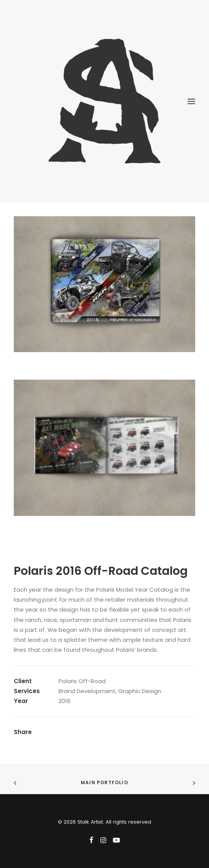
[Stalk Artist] (104, 101)
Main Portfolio (104, 782)
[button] (191, 101)
